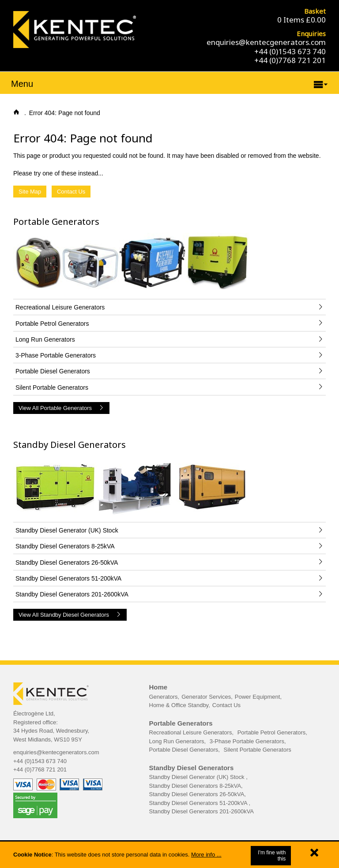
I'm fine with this (272, 856)
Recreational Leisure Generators (191, 732)
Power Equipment (258, 697)
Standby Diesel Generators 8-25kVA (195, 786)
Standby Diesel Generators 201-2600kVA (202, 811)
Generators (164, 697)
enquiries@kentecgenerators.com (266, 42)
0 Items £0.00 (301, 20)
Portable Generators (56, 222)
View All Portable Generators (61, 408)
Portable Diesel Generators (184, 750)
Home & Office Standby (179, 705)
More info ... (206, 855)
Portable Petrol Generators (272, 732)
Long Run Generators (177, 741)
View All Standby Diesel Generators (70, 615)
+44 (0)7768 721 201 (290, 60)
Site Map (30, 192)
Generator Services (206, 697)
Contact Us (71, 192)
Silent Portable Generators (258, 750)
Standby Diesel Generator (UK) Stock (198, 777)
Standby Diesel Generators (70, 445)
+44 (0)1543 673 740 (290, 51)
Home (158, 687)
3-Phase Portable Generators (247, 741)
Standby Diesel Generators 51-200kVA (199, 803)
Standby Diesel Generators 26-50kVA (197, 794)
